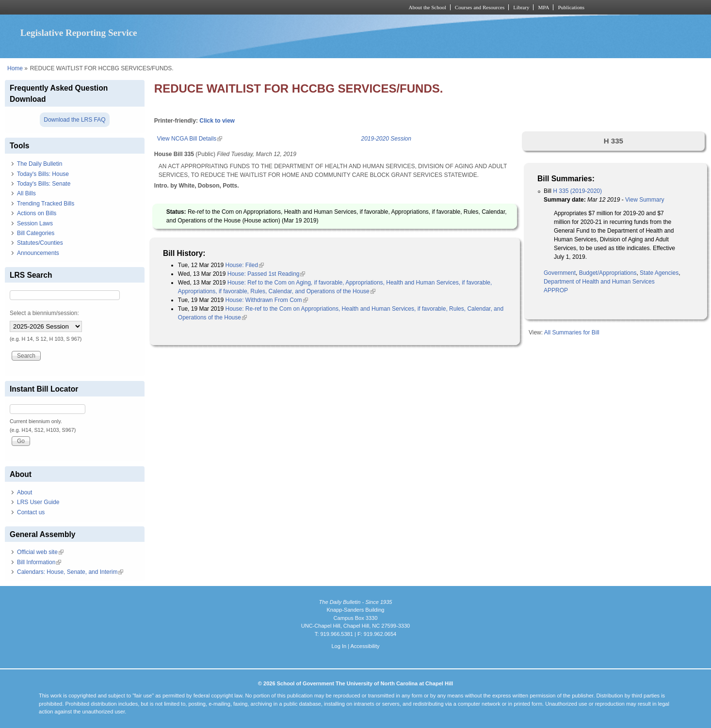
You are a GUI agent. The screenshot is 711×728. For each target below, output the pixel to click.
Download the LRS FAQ (74, 120)
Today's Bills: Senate (44, 184)
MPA (543, 7)
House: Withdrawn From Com (266, 300)
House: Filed (244, 265)
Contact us (31, 512)
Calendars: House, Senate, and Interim (70, 572)
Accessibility (365, 646)
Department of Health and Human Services (599, 282)
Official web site (40, 552)
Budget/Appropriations (608, 273)
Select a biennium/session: (44, 313)
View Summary (645, 200)
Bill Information (39, 562)
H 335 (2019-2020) (577, 191)
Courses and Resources (480, 7)
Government (560, 273)
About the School (428, 7)
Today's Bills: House (43, 174)
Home (15, 68)
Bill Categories (36, 233)
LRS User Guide (38, 502)
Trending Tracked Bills (46, 204)
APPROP (556, 290)
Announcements (38, 253)
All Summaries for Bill (572, 332)
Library (521, 7)
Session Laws (35, 223)
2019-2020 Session (386, 139)
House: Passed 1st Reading (267, 274)
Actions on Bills (37, 213)
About (24, 492)
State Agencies (659, 273)
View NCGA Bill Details (190, 139)
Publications (571, 7)
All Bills (26, 193)
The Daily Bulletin (40, 164)
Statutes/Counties (40, 243)
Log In (339, 646)
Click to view (217, 121)
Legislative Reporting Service (79, 33)
